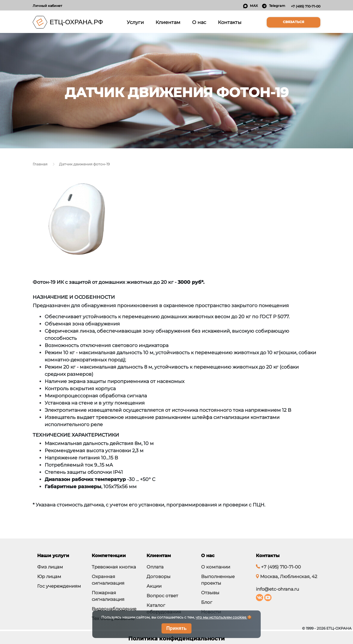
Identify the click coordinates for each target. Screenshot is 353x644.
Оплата (155, 567)
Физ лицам (50, 567)
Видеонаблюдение (114, 609)
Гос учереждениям (59, 586)
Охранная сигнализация (108, 580)
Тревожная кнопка (114, 567)
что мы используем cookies (221, 617)
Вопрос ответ (162, 596)
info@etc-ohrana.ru (277, 589)
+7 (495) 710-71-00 (306, 6)
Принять (176, 628)
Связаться (294, 22)
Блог (207, 602)
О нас (199, 22)
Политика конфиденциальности (176, 639)
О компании (216, 567)
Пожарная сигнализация (108, 596)
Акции (154, 586)
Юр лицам (49, 576)
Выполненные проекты (218, 580)
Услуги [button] (136, 22)
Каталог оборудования (164, 608)
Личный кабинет (47, 6)
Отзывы (210, 593)
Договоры (159, 576)
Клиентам (168, 22)
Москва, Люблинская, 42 (287, 576)
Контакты (230, 22)
